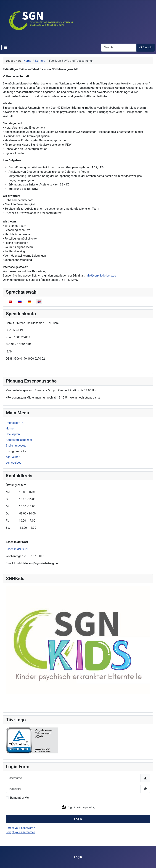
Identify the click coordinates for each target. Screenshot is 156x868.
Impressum (13, 423)
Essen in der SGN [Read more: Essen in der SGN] (17, 549)
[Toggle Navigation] (5, 47)
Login (78, 857)
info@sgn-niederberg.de (101, 276)
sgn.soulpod (14, 463)
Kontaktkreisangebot (19, 440)
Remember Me (19, 798)
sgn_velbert (13, 457)
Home (10, 428)
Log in (78, 819)
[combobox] (119, 48)
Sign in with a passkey (78, 808)
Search (146, 47)
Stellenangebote (16, 446)
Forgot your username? (20, 832)
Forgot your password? (20, 828)
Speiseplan (13, 434)
